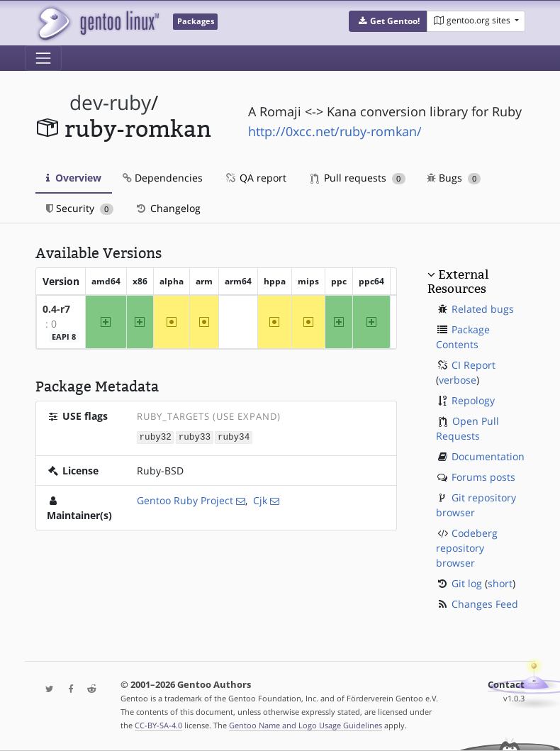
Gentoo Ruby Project (185, 500)
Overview (74, 178)
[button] (388, 21)
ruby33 (195, 436)
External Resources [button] (458, 282)
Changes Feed (485, 604)
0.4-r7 (56, 309)
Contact (506, 685)
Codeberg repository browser (467, 548)
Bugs (454, 178)
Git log (467, 583)
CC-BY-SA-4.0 (158, 725)
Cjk (260, 500)
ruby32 (156, 436)
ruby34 (234, 436)
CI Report (474, 365)
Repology (473, 400)
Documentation (488, 456)
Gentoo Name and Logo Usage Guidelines (306, 725)
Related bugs (483, 309)
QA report (255, 178)
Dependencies (163, 178)
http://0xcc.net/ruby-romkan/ (335, 131)
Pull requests (358, 178)
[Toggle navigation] (43, 58)
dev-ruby (110, 102)
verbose (458, 380)
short (500, 583)
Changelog (168, 208)
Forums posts (483, 477)
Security (80, 208)
